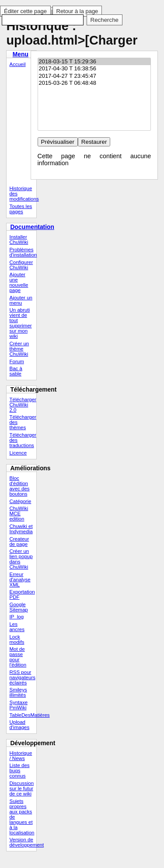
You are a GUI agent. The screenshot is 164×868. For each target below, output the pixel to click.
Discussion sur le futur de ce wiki (21, 788)
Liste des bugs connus (19, 771)
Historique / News (21, 756)
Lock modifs (17, 639)
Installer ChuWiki (19, 240)
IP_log (16, 617)
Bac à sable (16, 371)
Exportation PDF (22, 594)
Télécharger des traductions (23, 440)
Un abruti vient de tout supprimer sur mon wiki (20, 323)
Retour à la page (77, 11)
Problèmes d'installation (23, 252)
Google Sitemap (18, 607)
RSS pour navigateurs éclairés (22, 677)
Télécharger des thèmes (23, 422)
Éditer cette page (25, 11)
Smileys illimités (18, 692)
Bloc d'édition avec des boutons (19, 486)
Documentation (32, 227)
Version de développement (23, 842)
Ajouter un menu (21, 300)
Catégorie (20, 501)
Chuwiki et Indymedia (21, 529)
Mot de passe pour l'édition (18, 657)
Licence (18, 453)
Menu (21, 54)
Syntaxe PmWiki (18, 705)
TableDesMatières (23, 715)
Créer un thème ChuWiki (19, 349)
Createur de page (19, 542)
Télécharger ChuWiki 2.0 (23, 405)
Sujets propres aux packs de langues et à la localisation (22, 817)
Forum (16, 361)
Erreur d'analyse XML (20, 580)
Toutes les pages (21, 209)
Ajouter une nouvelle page (19, 282)
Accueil (17, 64)
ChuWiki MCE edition (19, 514)
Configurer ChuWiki (21, 265)
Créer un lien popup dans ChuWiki (21, 559)
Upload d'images (19, 725)
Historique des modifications (23, 194)
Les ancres (17, 627)
